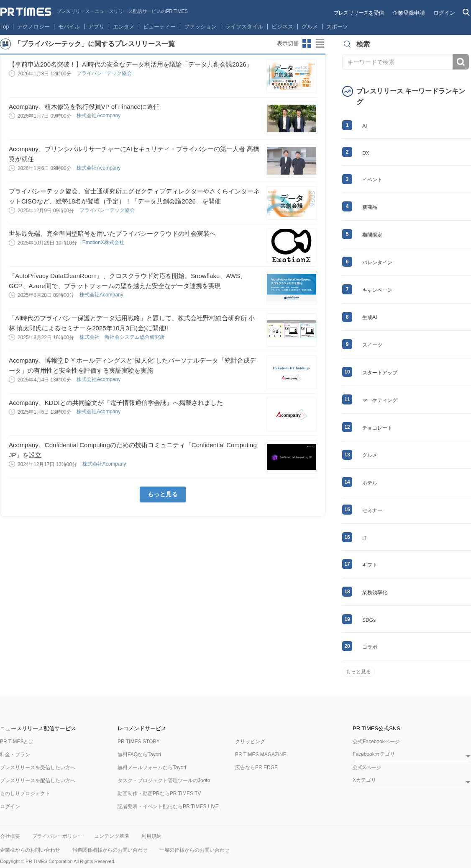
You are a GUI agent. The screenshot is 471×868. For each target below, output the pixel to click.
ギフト (370, 565)
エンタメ (124, 27)
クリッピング (250, 742)
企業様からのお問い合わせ (30, 850)
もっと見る (163, 494)
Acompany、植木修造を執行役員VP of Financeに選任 (84, 107)
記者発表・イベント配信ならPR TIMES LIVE (168, 806)
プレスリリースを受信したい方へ (38, 768)
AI (365, 126)
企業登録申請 (409, 13)
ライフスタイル (244, 27)
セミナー (372, 510)
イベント (372, 180)
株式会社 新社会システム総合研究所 (123, 337)
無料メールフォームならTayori (152, 768)
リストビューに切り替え (320, 44)
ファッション (200, 27)
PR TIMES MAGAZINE (261, 755)
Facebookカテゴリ (374, 754)
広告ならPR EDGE (256, 768)
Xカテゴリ (364, 780)
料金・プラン (15, 755)
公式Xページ (367, 768)
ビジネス (282, 27)
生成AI (370, 317)
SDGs (369, 620)
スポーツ (337, 27)
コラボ (370, 647)
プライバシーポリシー (57, 836)
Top (5, 27)
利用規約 (151, 836)
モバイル (69, 27)
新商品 (370, 207)
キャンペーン (377, 290)
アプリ (96, 27)
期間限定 (372, 235)
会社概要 (10, 836)
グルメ (310, 27)
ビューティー (159, 27)
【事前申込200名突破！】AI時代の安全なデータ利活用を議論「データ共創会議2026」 (131, 64)
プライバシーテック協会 (105, 73)
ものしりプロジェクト (25, 793)
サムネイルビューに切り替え (307, 44)
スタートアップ (380, 373)
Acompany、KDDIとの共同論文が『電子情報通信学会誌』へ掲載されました (116, 403)
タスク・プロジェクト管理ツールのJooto (164, 780)
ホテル (370, 483)
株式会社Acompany (99, 116)
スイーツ (372, 345)
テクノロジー (33, 27)
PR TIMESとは (17, 742)
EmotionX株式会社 (104, 242)
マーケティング (380, 400)
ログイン (444, 13)
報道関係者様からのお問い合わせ (110, 850)
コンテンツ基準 (112, 836)
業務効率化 (375, 592)
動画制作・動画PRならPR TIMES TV (159, 793)
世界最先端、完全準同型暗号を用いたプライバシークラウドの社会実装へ (112, 233)
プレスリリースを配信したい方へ (38, 780)
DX (366, 153)
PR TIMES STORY (139, 742)
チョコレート (377, 428)
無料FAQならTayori (139, 755)
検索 (461, 62)
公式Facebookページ (376, 742)
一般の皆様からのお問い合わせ (195, 850)
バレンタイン (377, 263)
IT (365, 538)
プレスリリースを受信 (358, 13)
